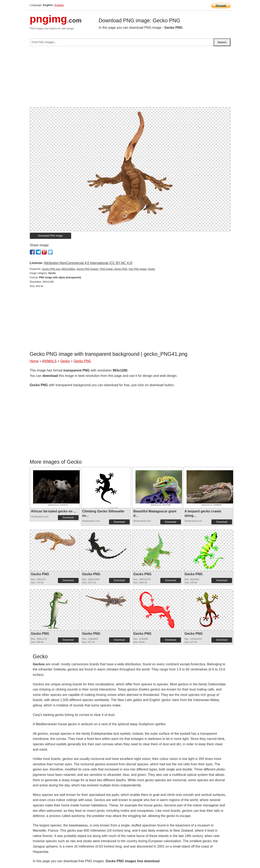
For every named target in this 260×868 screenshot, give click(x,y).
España (59, 5)
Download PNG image (50, 236)
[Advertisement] (130, 78)
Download (68, 518)
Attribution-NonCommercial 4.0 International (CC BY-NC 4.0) (88, 263)
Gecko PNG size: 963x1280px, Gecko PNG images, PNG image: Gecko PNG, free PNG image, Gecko (99, 269)
